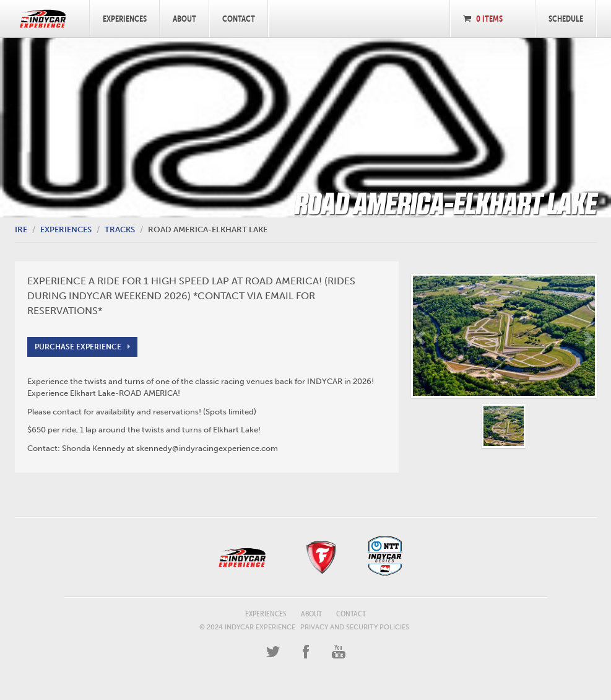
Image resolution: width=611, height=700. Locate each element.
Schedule (566, 19)
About (184, 19)
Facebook (306, 652)
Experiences (125, 19)
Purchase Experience (78, 347)
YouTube (339, 652)
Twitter (273, 652)
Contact (239, 19)
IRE (21, 230)
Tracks (120, 230)
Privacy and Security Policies (355, 627)
